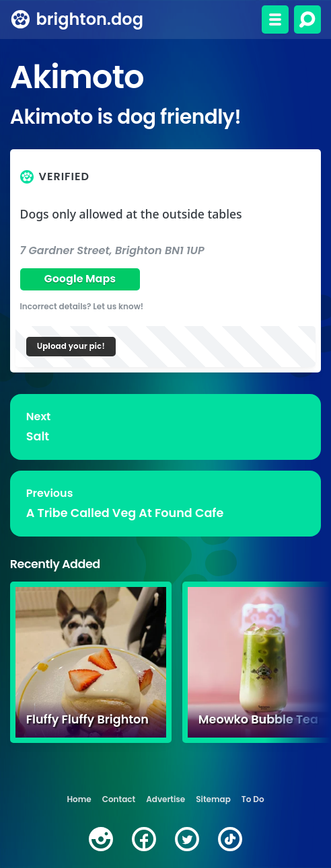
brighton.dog (90, 19)
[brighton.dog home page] (21, 19)
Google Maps (80, 279)
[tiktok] (230, 839)
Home (79, 799)
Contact (119, 799)
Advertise (165, 799)
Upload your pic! (71, 346)
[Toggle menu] (275, 19)
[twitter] (187, 839)
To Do (253, 799)
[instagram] (101, 839)
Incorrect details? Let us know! (82, 306)
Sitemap (213, 799)
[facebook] (144, 839)
